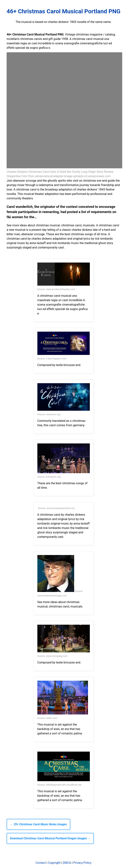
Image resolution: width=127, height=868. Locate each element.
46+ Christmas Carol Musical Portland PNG (64, 11)
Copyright (54, 863)
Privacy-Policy (82, 863)
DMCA (67, 863)
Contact (41, 863)
